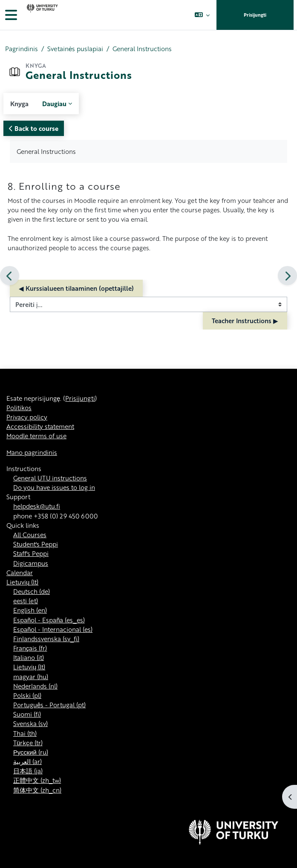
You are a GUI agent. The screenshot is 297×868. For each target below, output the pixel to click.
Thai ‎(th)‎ (25, 733)
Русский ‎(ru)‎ (31, 752)
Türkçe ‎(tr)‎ (28, 743)
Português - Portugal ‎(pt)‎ (49, 705)
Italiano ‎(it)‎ (29, 657)
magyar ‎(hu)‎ (31, 677)
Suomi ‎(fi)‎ (27, 714)
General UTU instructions (50, 478)
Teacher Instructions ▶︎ (245, 321)
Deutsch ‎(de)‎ (32, 591)
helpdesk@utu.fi (37, 506)
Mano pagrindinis (32, 452)
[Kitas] (287, 276)
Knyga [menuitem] (19, 104)
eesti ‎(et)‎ (26, 601)
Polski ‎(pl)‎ (27, 695)
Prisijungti (255, 15)
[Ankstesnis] (10, 276)
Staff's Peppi (31, 553)
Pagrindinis (22, 49)
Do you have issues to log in (54, 487)
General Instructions (142, 49)
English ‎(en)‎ (30, 610)
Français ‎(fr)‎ (30, 648)
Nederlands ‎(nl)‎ (35, 686)
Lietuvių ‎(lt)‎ (22, 582)
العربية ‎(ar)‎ (27, 761)
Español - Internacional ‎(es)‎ (53, 629)
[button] (202, 15)
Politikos (19, 408)
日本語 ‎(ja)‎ (28, 771)
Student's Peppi (36, 544)
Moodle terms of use (36, 436)
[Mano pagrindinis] (41, 15)
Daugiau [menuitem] (54, 104)
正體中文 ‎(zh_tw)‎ (37, 780)
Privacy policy (27, 417)
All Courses (30, 535)
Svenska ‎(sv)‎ (30, 723)
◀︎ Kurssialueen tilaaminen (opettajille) (76, 288)
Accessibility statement (40, 426)
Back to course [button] (34, 128)
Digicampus (31, 563)
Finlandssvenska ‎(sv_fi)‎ (46, 639)
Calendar (20, 573)
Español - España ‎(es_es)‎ (49, 620)
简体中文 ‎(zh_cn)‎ (37, 790)
